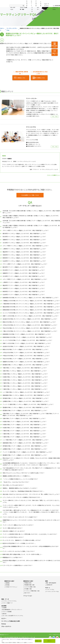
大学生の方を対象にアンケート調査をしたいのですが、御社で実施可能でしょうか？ (26, 352)
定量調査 (7, 583)
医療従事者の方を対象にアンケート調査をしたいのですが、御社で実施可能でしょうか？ (27, 337)
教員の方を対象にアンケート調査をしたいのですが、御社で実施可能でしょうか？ (26, 349)
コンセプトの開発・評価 (30, 587)
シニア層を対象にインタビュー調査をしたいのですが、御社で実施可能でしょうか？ (26, 392)
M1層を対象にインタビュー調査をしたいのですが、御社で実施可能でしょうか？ (25, 380)
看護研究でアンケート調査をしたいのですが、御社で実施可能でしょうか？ (24, 273)
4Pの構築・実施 (28, 589)
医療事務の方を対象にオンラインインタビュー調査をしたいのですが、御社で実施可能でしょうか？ (31, 298)
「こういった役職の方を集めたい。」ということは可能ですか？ (20, 479)
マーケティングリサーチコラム (9, 601)
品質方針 (4, 614)
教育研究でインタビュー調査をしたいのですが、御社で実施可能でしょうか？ (24, 258)
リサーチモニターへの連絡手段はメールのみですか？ (18, 565)
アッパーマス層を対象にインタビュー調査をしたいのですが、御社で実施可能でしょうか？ (28, 404)
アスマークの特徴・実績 (24, 8)
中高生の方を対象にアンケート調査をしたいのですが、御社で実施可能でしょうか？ (26, 356)
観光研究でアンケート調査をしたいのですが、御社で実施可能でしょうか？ (24, 267)
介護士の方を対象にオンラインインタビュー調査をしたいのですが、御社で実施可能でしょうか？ (30, 331)
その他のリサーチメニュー (11, 587)
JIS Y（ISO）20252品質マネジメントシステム (13, 616)
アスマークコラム (55, 8)
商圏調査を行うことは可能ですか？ (13, 557)
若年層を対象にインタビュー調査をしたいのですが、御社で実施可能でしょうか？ (26, 398)
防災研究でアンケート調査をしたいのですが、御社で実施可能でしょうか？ (24, 270)
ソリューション (28, 596)
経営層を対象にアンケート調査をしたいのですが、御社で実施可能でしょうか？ (25, 410)
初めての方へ (27, 593)
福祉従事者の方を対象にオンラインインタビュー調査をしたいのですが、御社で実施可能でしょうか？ (31, 307)
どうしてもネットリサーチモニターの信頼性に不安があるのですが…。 (23, 497)
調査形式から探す (9, 581)
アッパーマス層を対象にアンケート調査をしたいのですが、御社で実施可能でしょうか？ (27, 452)
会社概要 (4, 608)
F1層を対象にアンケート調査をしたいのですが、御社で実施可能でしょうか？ (24, 437)
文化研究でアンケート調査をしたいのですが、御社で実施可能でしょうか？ (24, 276)
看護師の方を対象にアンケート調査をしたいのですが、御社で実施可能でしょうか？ (26, 362)
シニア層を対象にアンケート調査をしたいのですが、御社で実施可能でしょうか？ (26, 440)
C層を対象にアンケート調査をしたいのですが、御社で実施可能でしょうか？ (24, 418)
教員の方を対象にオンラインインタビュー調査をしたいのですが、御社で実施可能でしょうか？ (29, 322)
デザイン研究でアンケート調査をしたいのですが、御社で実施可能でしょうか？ (25, 264)
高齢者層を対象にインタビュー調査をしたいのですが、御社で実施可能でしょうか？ (26, 395)
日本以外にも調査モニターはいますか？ (14, 531)
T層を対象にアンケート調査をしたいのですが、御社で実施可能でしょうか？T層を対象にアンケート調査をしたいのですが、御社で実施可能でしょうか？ (31, 414)
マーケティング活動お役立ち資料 (11, 621)
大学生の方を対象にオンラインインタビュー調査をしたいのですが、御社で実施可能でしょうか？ (30, 325)
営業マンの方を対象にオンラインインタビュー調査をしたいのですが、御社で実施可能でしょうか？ (31, 316)
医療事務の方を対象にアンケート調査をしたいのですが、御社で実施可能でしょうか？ (27, 334)
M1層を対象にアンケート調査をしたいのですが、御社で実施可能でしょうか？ (25, 428)
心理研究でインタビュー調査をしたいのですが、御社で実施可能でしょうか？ (24, 249)
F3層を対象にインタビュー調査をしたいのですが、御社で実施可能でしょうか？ (25, 383)
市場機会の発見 (28, 583)
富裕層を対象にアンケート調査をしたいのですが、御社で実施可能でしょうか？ (25, 455)
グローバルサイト (6, 626)
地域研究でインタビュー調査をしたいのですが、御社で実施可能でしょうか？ (24, 255)
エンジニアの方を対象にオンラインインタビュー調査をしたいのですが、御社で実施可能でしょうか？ (31, 313)
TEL (56, 6)
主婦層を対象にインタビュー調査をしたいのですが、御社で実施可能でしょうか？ (26, 401)
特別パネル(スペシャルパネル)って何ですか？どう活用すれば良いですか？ (24, 473)
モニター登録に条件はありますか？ (13, 528)
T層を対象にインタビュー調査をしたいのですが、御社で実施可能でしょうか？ (25, 368)
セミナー (38, 8)
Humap (4, 624)
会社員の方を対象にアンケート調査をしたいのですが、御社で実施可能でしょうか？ (26, 346)
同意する (49, 641)
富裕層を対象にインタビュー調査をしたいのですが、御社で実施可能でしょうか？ (26, 407)
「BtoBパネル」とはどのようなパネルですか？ (16, 482)
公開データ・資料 (45, 8)
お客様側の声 (49, 585)
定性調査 (7, 585)
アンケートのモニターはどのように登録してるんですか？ (19, 551)
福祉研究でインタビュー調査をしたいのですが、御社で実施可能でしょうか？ (24, 252)
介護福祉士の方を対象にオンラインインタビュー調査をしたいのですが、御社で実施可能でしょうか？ (31, 301)
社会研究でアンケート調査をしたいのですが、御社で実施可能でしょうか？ (24, 294)
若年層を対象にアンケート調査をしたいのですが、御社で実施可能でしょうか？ (25, 446)
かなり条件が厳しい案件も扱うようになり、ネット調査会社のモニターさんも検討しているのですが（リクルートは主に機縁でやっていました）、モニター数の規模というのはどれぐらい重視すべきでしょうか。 (31, 512)
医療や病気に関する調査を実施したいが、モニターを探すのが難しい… (23, 554)
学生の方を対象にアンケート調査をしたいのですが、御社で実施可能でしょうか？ (26, 359)
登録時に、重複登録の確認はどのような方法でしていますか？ (20, 488)
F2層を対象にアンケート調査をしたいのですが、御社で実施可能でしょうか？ (24, 434)
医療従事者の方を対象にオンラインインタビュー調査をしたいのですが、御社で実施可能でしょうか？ (31, 310)
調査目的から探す (28, 581)
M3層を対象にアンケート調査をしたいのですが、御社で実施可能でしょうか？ (25, 421)
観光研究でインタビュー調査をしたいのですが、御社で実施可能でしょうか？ (24, 233)
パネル (32, 9)
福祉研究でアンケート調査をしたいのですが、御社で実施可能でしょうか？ (24, 285)
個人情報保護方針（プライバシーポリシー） (12, 610)
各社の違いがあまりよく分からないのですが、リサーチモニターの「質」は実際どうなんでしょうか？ (31, 494)
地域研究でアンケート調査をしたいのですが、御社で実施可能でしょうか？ (24, 288)
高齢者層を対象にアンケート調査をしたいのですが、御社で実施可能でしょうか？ (26, 443)
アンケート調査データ (7, 603)
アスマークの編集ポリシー (53, 175)
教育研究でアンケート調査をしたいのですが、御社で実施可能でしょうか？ (24, 291)
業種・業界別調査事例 (51, 583)
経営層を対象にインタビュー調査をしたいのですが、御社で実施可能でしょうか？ (26, 365)
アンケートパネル (50, 590)
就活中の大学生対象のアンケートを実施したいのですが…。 (19, 543)
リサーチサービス (13, 8)
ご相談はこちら (55, 54)
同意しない (38, 641)
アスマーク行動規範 (7, 612)
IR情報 (41, 4)
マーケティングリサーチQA (52, 591)
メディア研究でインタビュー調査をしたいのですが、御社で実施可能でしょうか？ (26, 246)
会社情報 (4, 606)
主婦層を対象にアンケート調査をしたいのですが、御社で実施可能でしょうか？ (25, 449)
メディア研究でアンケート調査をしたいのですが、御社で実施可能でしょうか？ (25, 279)
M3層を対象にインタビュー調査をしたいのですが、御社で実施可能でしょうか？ (25, 374)
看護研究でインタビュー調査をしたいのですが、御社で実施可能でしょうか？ (24, 240)
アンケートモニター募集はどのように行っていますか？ (18, 525)
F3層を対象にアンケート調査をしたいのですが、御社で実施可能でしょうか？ (24, 431)
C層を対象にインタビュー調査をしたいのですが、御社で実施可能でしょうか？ (25, 371)
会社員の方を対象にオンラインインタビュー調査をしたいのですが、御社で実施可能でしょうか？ (30, 319)
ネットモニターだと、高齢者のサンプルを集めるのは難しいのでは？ (22, 540)
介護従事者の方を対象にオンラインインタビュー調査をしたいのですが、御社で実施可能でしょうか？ (31, 304)
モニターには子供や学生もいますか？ (13, 537)
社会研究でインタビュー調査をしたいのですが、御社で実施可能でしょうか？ (24, 261)
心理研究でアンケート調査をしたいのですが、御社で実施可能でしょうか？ (24, 282)
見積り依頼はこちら (55, 46)
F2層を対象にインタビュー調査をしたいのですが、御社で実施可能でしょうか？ (25, 386)
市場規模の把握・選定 (29, 585)
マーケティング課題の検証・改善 (32, 591)
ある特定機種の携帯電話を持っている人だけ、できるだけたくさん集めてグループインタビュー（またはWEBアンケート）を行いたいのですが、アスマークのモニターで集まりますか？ (31, 464)
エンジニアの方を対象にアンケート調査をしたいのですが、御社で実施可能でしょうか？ (27, 340)
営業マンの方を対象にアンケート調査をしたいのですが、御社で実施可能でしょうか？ (27, 343)
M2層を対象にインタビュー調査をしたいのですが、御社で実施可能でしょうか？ (25, 377)
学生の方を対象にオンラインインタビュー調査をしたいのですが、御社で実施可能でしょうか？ (29, 328)
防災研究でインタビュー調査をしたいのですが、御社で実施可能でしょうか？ (24, 237)
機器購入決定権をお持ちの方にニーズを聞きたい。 (17, 476)
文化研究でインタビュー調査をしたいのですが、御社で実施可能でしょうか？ (24, 243)
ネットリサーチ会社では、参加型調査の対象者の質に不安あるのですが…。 (24, 491)
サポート (48, 588)
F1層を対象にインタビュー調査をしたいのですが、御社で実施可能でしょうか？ (25, 389)
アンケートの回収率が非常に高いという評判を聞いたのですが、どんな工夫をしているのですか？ (30, 534)
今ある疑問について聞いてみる (30, 195)
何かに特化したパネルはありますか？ (13, 485)
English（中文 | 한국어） (47, 5)
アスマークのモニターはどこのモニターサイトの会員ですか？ (20, 517)
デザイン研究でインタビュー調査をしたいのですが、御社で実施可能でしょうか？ (26, 230)
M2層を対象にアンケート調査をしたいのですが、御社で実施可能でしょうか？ (25, 425)
